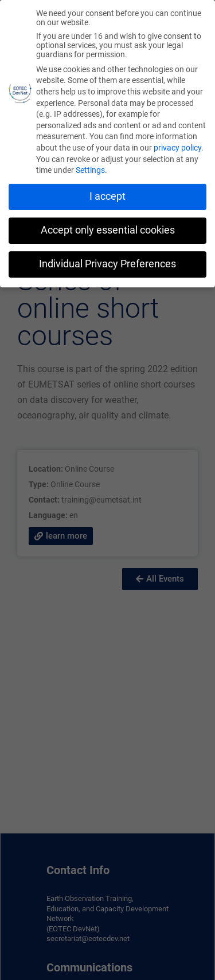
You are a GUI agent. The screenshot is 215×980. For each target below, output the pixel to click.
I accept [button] (107, 196)
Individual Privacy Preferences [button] (107, 264)
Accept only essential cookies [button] (108, 230)
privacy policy (177, 148)
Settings (90, 170)
